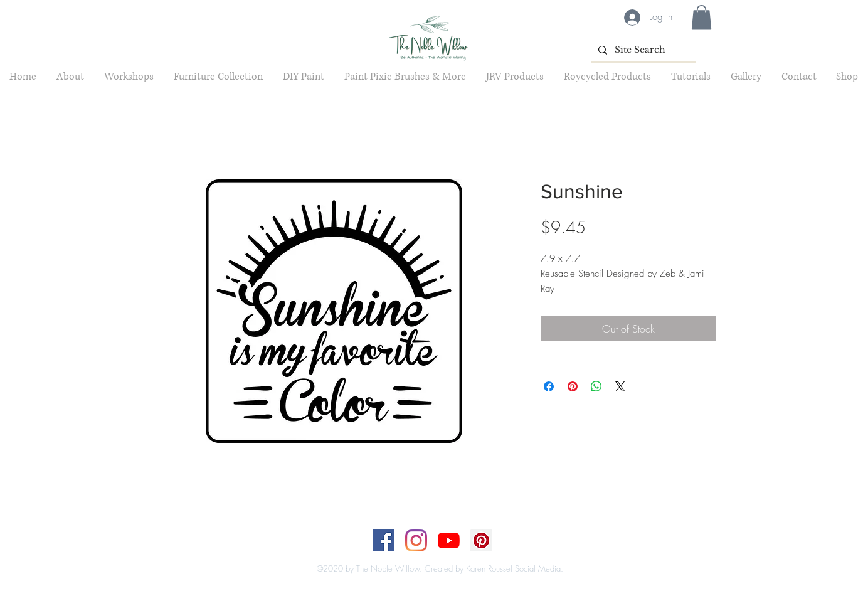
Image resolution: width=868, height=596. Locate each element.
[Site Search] (642, 50)
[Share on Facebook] (549, 386)
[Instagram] (416, 540)
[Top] (426, 556)
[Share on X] (620, 386)
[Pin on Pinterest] (573, 386)
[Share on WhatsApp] (596, 386)
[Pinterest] (481, 540)
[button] (701, 17)
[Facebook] (384, 540)
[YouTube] (449, 540)
